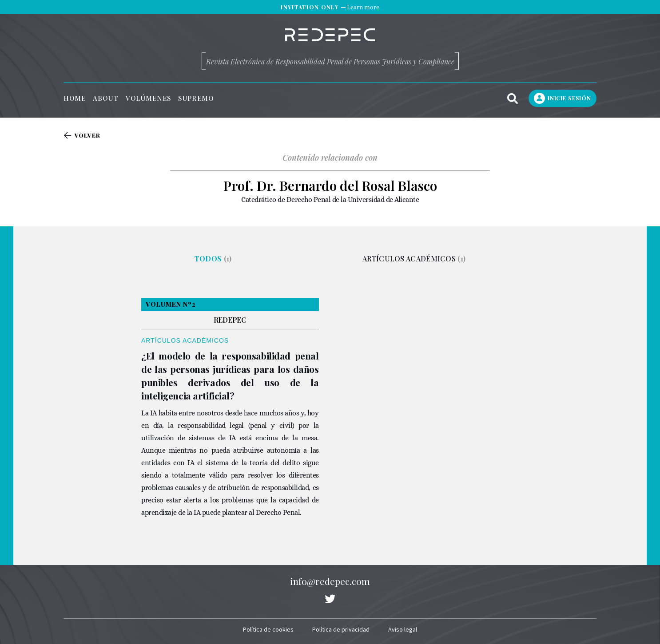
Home (75, 98)
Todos (213, 259)
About (105, 98)
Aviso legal (403, 629)
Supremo (196, 98)
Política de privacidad (341, 629)
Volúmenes (149, 98)
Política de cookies (268, 629)
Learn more (363, 7)
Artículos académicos (414, 259)
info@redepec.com (330, 581)
